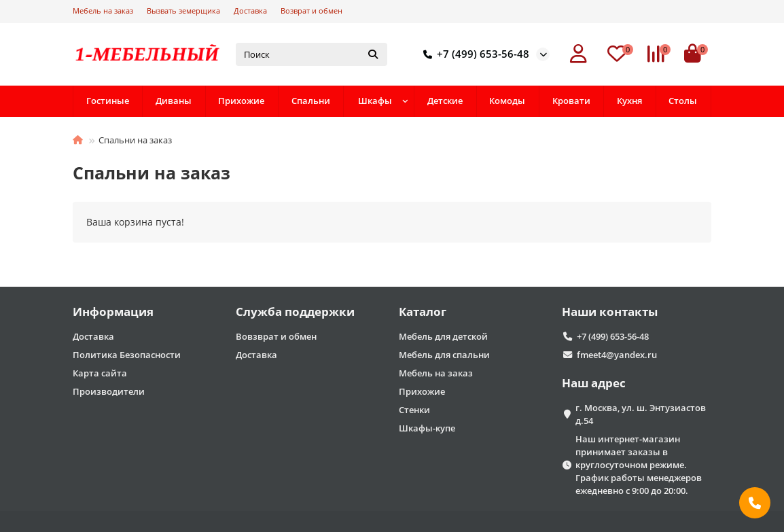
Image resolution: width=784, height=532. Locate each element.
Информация (113, 312)
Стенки (414, 410)
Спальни (311, 101)
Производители (109, 391)
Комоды (507, 101)
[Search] (311, 54)
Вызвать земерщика (183, 11)
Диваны (174, 101)
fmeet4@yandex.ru (617, 355)
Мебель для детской (443, 336)
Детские (445, 101)
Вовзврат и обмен (276, 336)
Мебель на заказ (103, 11)
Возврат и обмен (311, 11)
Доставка (250, 11)
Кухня (629, 101)
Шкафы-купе (427, 428)
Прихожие (241, 101)
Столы (683, 101)
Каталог (423, 312)
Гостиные (108, 101)
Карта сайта (100, 373)
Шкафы (375, 101)
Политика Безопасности (127, 355)
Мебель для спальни (444, 355)
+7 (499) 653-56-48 (474, 54)
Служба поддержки (295, 312)
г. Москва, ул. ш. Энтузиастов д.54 (641, 414)
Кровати (571, 101)
